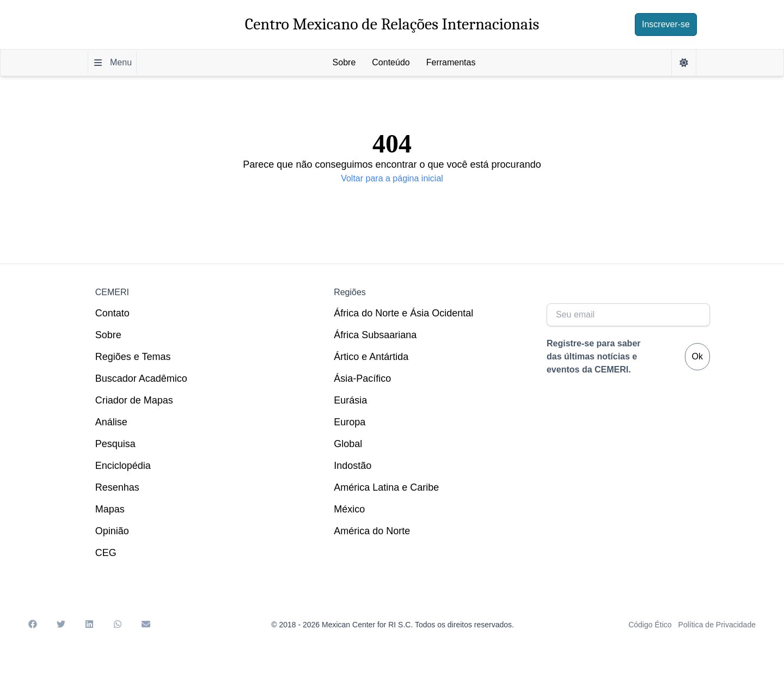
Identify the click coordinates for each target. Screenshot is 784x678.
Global (348, 444)
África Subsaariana (375, 335)
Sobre (108, 335)
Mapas (110, 509)
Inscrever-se (666, 24)
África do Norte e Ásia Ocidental (403, 313)
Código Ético (650, 625)
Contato (112, 313)
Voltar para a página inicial (392, 178)
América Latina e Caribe (386, 487)
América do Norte (372, 531)
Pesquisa (115, 444)
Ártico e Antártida (371, 357)
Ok (697, 356)
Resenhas (117, 487)
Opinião (112, 531)
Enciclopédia (123, 466)
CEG (106, 553)
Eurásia (350, 400)
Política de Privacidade (717, 625)
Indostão (353, 466)
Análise (111, 422)
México (349, 509)
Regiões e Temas (133, 357)
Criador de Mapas (134, 400)
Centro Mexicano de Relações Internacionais (392, 24)
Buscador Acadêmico (141, 378)
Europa (350, 422)
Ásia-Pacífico (362, 378)
